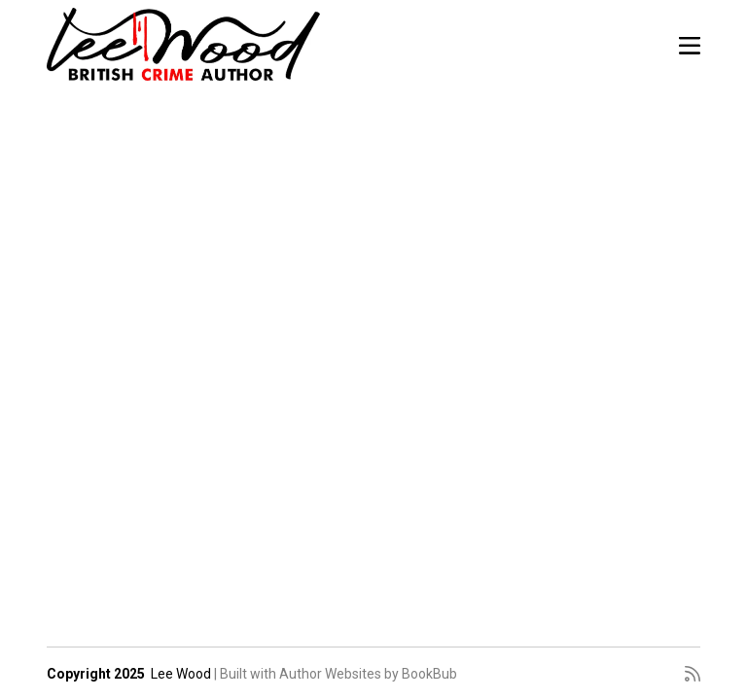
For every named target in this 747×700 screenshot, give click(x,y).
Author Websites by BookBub (368, 674)
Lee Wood (181, 674)
